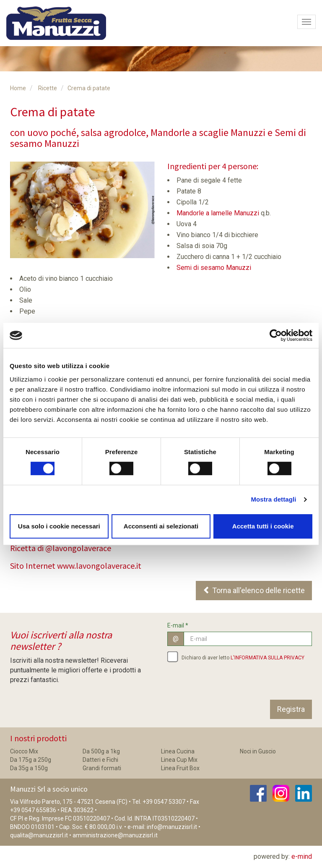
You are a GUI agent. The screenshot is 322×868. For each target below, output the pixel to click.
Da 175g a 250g (31, 760)
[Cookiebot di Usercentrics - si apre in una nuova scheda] (276, 335)
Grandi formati (102, 768)
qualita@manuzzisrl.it (39, 835)
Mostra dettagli (273, 499)
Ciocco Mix (24, 751)
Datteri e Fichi (100, 760)
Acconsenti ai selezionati (161, 526)
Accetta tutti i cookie (263, 526)
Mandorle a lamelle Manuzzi (218, 213)
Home (18, 88)
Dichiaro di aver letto (236, 656)
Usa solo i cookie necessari (59, 526)
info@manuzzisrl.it (172, 827)
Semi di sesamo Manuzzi (214, 268)
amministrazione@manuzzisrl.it (115, 835)
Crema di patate (89, 88)
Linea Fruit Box (180, 768)
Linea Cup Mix (179, 760)
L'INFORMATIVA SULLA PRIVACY (267, 658)
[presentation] (231, 683)
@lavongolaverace (78, 548)
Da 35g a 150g (29, 768)
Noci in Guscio (258, 751)
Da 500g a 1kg (101, 751)
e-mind (302, 856)
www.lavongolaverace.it (99, 566)
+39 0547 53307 (164, 802)
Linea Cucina (178, 751)
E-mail (178, 625)
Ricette (48, 88)
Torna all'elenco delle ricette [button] (254, 590)
